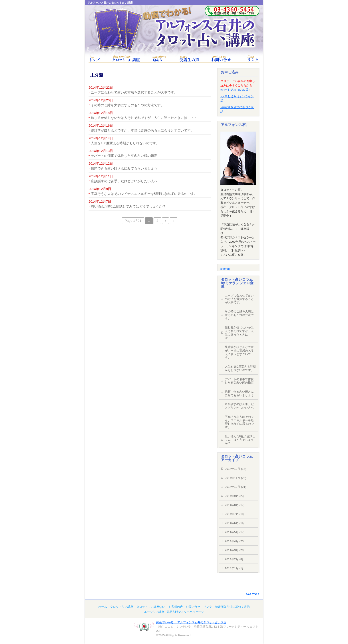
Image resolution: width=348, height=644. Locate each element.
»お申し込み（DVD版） (236, 90)
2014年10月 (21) (235, 487)
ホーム (103, 607)
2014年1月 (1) (234, 568)
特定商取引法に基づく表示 (232, 607)
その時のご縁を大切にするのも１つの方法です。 (127, 105)
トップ (95, 59)
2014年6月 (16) (235, 523)
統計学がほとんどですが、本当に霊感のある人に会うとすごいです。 (142, 130)
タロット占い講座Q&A (159, 59)
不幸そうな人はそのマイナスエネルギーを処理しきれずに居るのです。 (144, 194)
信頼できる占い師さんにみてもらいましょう (124, 168)
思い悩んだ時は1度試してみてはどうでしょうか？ (128, 206)
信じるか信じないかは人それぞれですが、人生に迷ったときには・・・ (144, 118)
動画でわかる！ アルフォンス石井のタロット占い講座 (191, 622)
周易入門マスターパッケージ (185, 612)
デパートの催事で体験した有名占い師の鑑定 (124, 156)
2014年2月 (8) (234, 559)
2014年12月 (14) (235, 469)
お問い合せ (221, 59)
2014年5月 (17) (235, 532)
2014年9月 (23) (235, 496)
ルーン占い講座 (154, 612)
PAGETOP (252, 594)
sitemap (225, 269)
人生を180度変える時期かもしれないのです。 (125, 143)
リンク (253, 59)
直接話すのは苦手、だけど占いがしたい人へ (124, 181)
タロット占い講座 (126, 59)
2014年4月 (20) (235, 541)
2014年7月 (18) (235, 514)
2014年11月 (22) (235, 478)
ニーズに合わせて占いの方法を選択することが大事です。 (134, 92)
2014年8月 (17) (235, 505)
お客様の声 (189, 59)
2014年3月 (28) (235, 550)
